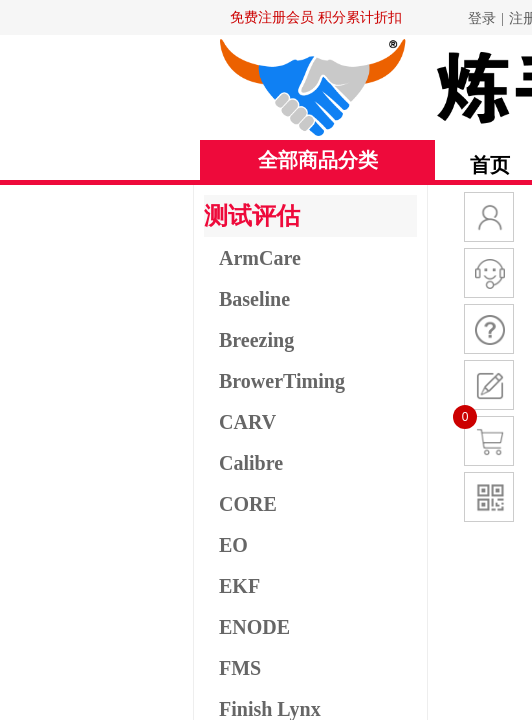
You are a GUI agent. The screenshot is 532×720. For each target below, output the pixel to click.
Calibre (251, 463)
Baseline (254, 299)
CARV (247, 422)
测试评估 (252, 216)
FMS (240, 668)
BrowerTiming (282, 381)
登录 (482, 18)
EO (233, 545)
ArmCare (260, 258)
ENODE (254, 627)
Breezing (256, 340)
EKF (239, 586)
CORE (248, 504)
